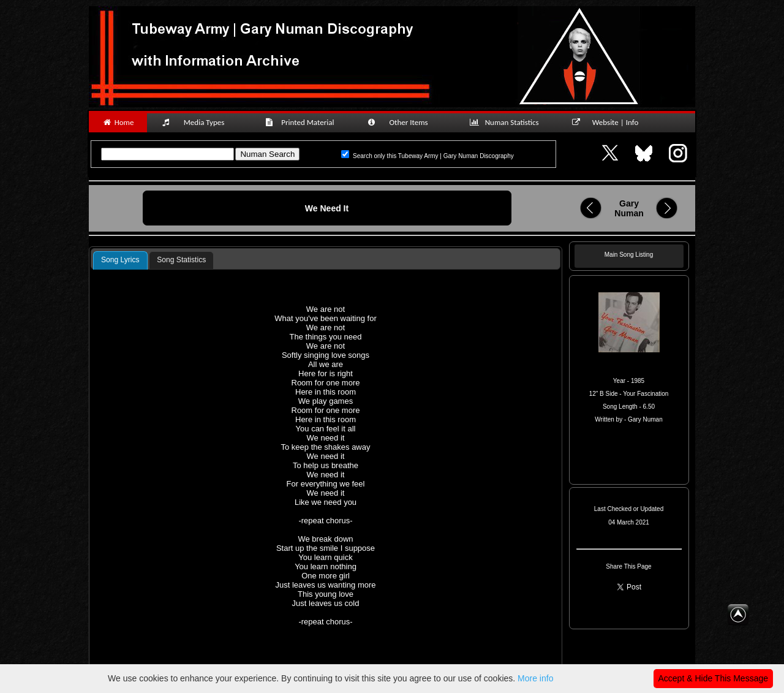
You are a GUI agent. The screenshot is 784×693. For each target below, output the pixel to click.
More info (535, 678)
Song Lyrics (120, 260)
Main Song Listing (629, 255)
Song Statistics (181, 260)
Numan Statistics (507, 122)
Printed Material (302, 122)
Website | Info (609, 122)
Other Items (404, 122)
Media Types (198, 122)
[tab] (120, 260)
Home (118, 122)
